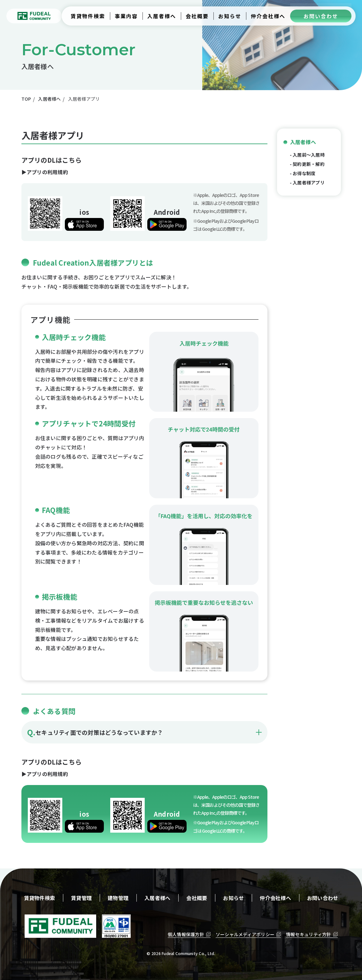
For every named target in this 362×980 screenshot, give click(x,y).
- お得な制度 (303, 173)
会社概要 (197, 898)
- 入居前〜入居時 (307, 155)
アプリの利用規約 (47, 172)
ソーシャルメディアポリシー (245, 934)
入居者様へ (303, 142)
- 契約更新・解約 (307, 164)
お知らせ (233, 898)
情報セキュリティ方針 (309, 934)
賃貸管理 (81, 898)
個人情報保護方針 (186, 934)
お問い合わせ (323, 898)
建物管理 (118, 898)
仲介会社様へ (275, 898)
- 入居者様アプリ (307, 183)
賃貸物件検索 (40, 898)
